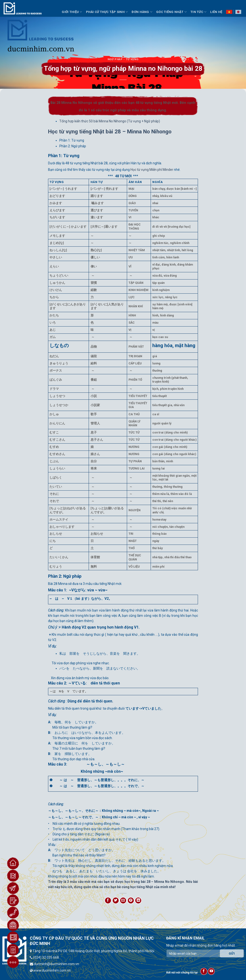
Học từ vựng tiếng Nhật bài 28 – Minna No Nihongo (110, 131)
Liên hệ (216, 12)
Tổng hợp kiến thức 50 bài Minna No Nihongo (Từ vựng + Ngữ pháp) (110, 121)
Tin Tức (198, 12)
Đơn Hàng (142, 12)
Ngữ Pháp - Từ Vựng (123, 59)
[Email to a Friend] (123, 900)
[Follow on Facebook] (204, 971)
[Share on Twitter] (116, 900)
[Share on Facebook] (108, 900)
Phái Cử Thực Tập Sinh (107, 12)
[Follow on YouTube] (211, 971)
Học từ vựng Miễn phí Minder (152, 170)
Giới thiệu (72, 12)
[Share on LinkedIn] (138, 900)
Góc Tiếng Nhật (171, 12)
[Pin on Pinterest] (131, 900)
